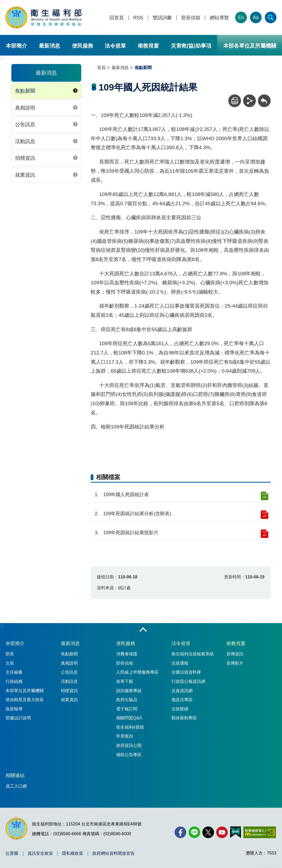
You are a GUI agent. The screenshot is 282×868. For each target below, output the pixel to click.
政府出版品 (127, 700)
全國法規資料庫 (186, 672)
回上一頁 (264, 97)
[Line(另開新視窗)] (194, 832)
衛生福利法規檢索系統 (193, 654)
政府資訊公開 (129, 745)
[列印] (235, 101)
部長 (10, 654)
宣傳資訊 (235, 654)
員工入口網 (16, 786)
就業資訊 (25, 175)
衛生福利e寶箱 (130, 727)
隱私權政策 (72, 853)
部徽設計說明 (18, 718)
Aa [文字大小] (256, 17)
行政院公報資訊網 (188, 681)
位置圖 (12, 853)
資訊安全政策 (40, 853)
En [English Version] (241, 17)
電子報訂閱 (127, 709)
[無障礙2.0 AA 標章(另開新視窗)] (260, 832)
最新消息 (49, 46)
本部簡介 (16, 46)
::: (2, 3)
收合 (143, 630)
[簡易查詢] (271, 17)
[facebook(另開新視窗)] (180, 832)
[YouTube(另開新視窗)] (222, 832)
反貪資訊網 (182, 691)
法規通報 (180, 663)
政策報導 (14, 709)
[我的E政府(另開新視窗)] (236, 832)
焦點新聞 (25, 91)
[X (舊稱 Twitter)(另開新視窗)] (208, 832)
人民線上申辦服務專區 (137, 672)
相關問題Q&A (129, 718)
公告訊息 (25, 124)
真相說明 (25, 108)
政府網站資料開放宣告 (113, 853)
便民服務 (83, 46)
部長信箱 (191, 18)
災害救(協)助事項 (191, 46)
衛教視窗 (148, 46)
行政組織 (14, 681)
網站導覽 (219, 18)
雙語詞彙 (162, 18)
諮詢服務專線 (129, 691)
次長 (10, 663)
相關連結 (15, 775)
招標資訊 (25, 158)
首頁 (101, 68)
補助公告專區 (129, 755)
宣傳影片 (235, 663)
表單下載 (125, 681)
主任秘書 (14, 672)
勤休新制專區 (184, 718)
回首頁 (117, 18)
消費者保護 (127, 654)
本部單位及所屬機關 (25, 691)
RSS (138, 18)
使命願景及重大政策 (25, 700)
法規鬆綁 (180, 709)
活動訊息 (25, 141)
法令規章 (115, 46)
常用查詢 (125, 736)
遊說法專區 (182, 700)
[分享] (249, 101)
